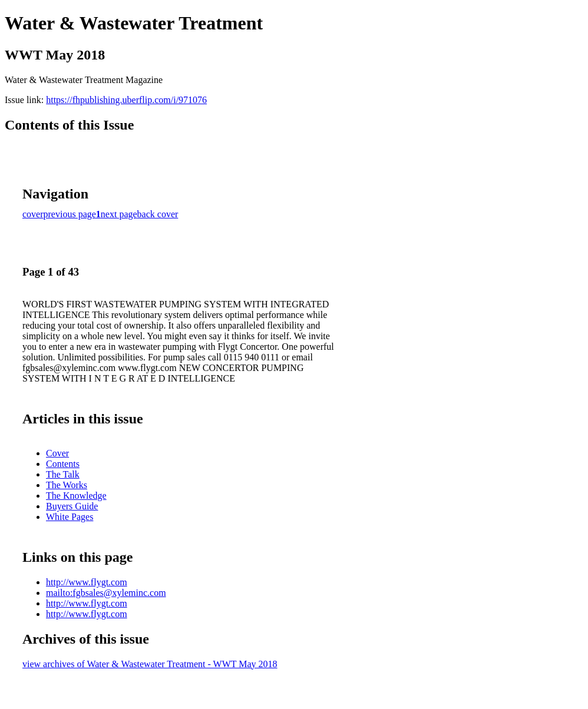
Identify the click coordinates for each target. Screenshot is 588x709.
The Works (67, 485)
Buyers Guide (72, 506)
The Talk (63, 474)
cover (33, 214)
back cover (158, 214)
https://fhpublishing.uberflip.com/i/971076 (126, 100)
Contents (63, 464)
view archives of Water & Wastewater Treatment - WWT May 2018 (150, 664)
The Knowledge (76, 496)
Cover (57, 453)
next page (119, 214)
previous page (70, 214)
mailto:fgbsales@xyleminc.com (106, 593)
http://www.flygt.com (87, 582)
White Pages (70, 517)
